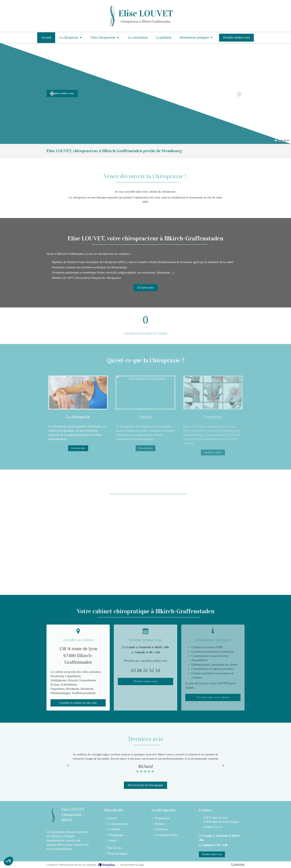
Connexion (238, 864)
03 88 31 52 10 (213, 827)
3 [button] (282, 140)
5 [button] (288, 140)
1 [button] (276, 140)
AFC (142, 865)
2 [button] (279, 140)
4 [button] (285, 140)
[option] (145, 93)
